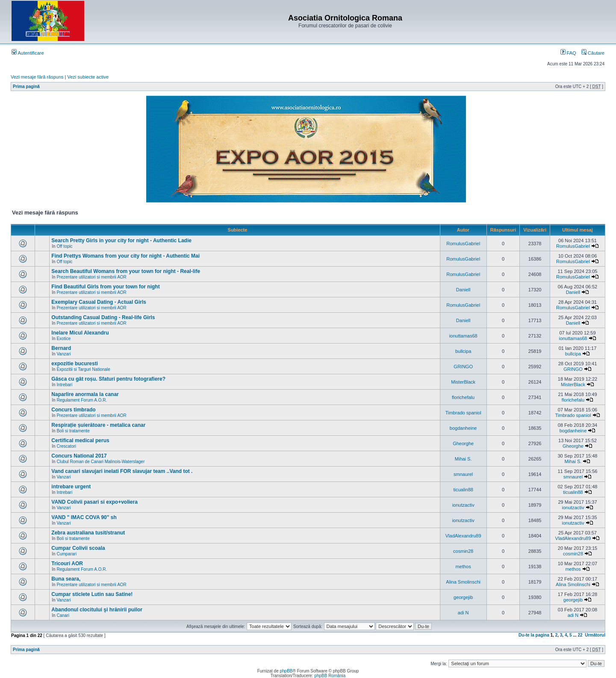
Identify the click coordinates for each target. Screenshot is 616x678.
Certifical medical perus (80, 440)
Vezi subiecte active (88, 77)
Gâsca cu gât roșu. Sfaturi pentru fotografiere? (108, 379)
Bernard (61, 348)
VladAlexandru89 (463, 536)
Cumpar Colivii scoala (78, 548)
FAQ (568, 53)
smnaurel (463, 474)
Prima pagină (26, 87)
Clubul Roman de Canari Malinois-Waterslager (100, 462)
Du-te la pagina (534, 635)
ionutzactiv (463, 505)
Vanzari (63, 354)
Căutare (593, 53)
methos (463, 566)
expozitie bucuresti (75, 364)
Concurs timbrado (73, 410)
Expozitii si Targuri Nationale (83, 369)
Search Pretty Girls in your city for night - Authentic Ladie (121, 241)
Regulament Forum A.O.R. (82, 400)
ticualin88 (463, 490)
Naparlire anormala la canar (85, 394)
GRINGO (463, 367)
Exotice (63, 339)
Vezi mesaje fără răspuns (37, 77)
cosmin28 (463, 551)
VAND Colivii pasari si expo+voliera (94, 502)
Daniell (463, 290)
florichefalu (463, 397)
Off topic (64, 246)
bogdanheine (463, 428)
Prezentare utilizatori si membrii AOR (91, 277)
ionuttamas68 (463, 336)
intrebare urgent (71, 487)
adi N (463, 613)
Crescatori (66, 446)
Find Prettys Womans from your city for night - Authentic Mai (125, 256)
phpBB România (330, 676)
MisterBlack (463, 382)
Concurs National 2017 (79, 456)
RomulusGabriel (463, 244)
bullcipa (463, 351)
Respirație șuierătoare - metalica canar (98, 425)
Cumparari (66, 554)
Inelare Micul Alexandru (80, 333)
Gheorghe (463, 443)
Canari (63, 615)
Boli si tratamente (73, 431)
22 (580, 635)
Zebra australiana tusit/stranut (88, 533)
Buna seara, (66, 579)
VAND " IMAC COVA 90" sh (84, 517)
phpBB (286, 671)
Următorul (595, 635)
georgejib (463, 597)
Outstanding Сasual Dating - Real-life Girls (103, 317)
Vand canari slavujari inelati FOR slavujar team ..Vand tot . (122, 471)
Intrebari (64, 385)
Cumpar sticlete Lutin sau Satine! (92, 594)
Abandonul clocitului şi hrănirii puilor (97, 610)
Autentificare (28, 53)
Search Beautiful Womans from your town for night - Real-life (126, 271)
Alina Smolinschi (463, 582)
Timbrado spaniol (463, 413)
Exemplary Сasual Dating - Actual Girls (99, 302)
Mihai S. (463, 459)
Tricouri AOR (67, 564)
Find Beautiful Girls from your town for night (105, 287)
